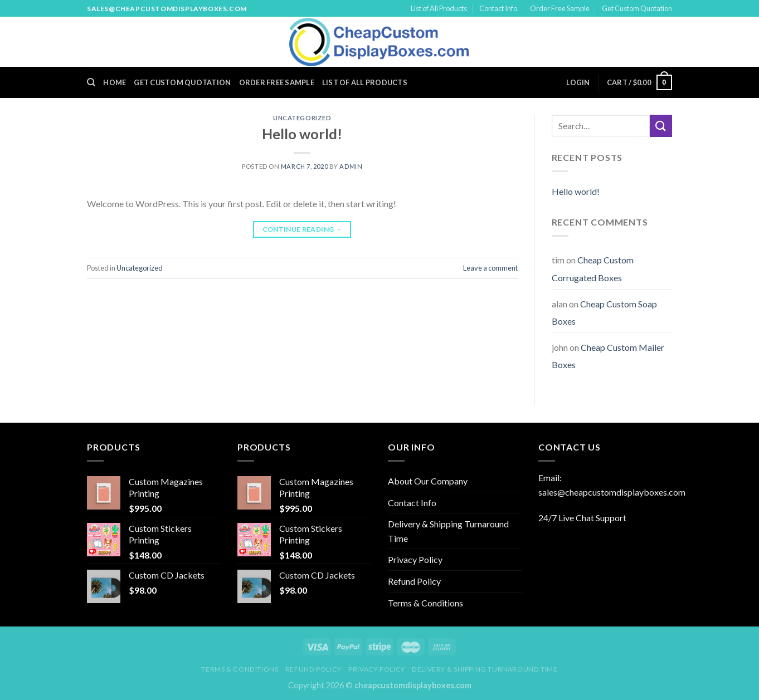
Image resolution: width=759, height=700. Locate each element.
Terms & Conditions (425, 603)
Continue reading (303, 229)
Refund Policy (414, 581)
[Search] (91, 82)
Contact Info (498, 8)
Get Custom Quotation (637, 8)
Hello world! (302, 134)
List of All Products (439, 8)
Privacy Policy (415, 559)
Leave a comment (490, 268)
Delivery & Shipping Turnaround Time (448, 531)
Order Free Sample (560, 8)
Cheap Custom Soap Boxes (604, 313)
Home (115, 82)
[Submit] (661, 126)
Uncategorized (302, 118)
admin (351, 166)
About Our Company (428, 481)
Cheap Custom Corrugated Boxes (593, 269)
